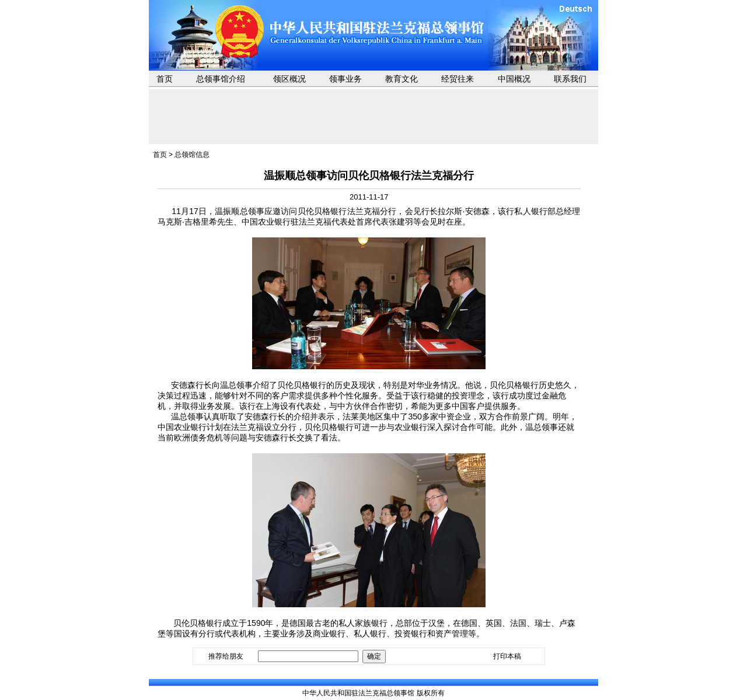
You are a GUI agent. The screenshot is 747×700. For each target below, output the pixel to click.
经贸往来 (458, 79)
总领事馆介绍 (221, 79)
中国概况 (514, 79)
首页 (165, 79)
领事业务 (345, 79)
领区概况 (289, 79)
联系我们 (570, 79)
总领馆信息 (192, 155)
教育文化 (402, 79)
